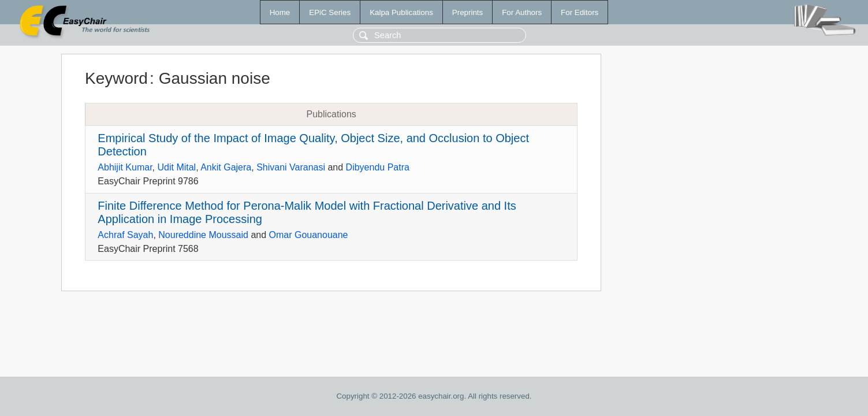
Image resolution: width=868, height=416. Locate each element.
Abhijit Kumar (125, 167)
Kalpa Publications (401, 12)
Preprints (467, 12)
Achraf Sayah (125, 235)
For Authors (522, 12)
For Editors (580, 12)
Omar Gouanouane (309, 235)
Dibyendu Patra (378, 167)
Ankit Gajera (226, 167)
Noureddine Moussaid (203, 235)
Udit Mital (176, 167)
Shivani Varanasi (291, 167)
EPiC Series (330, 12)
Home (280, 12)
